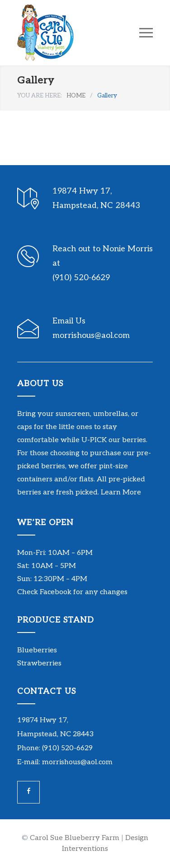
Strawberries (39, 663)
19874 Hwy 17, (43, 720)
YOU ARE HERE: (40, 96)
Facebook (56, 592)
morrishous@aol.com (91, 335)
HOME (76, 96)
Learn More (121, 492)
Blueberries (37, 650)
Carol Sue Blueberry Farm (75, 838)
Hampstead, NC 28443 (55, 734)
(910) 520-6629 (81, 278)
